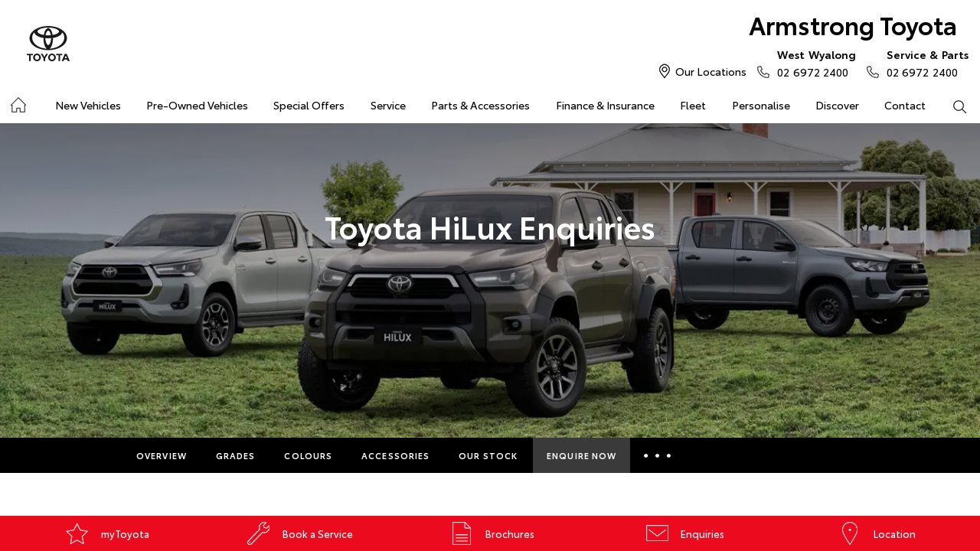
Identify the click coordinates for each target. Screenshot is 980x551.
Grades (236, 455)
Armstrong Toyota (853, 24)
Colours (308, 455)
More (660, 455)
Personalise (761, 105)
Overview (162, 455)
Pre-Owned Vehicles (197, 105)
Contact (905, 105)
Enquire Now (581, 455)
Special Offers (309, 105)
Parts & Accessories (480, 105)
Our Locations (711, 71)
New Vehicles (88, 105)
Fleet (693, 105)
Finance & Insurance (605, 105)
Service (388, 105)
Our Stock (488, 455)
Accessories (395, 455)
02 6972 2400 (813, 63)
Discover (837, 105)
